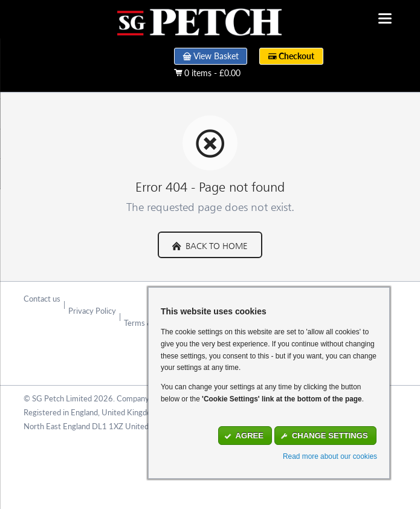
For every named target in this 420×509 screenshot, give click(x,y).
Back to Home (215, 245)
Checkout (296, 56)
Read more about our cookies (330, 456)
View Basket (216, 56)
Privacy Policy (92, 311)
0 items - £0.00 (212, 73)
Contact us (42, 299)
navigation (385, 18)
